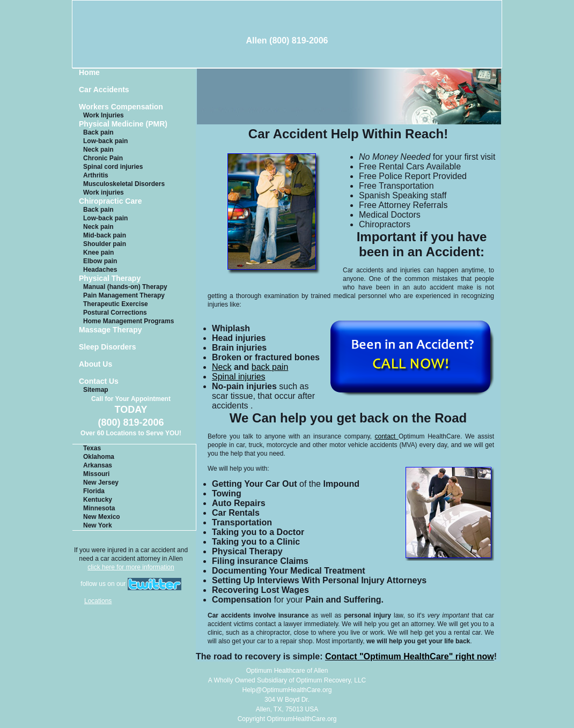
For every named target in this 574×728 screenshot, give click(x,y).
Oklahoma (99, 457)
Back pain (98, 132)
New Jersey (101, 482)
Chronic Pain (103, 158)
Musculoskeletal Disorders (124, 184)
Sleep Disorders (108, 347)
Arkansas (98, 465)
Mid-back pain (105, 235)
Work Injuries (104, 115)
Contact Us (99, 381)
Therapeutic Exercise (116, 304)
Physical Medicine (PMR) (123, 124)
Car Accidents (104, 90)
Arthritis (96, 175)
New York (98, 525)
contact (387, 436)
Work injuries (104, 192)
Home (89, 73)
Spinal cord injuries (113, 167)
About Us (95, 364)
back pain (270, 367)
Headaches (100, 270)
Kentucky (98, 500)
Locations (98, 601)
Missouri (96, 474)
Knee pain (98, 252)
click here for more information (131, 567)
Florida (94, 491)
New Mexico (102, 517)
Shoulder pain (105, 244)
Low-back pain (105, 141)
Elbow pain (100, 261)
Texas (92, 448)
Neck (222, 367)
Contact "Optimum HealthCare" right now (410, 656)
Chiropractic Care (110, 201)
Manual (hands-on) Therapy (125, 287)
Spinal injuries (239, 377)
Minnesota (99, 508)
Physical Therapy (110, 278)
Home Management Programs (128, 321)
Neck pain (98, 150)
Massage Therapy (111, 330)
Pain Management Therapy (124, 295)
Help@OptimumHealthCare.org (287, 690)
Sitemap (96, 390)
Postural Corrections (115, 313)
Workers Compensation (121, 107)
